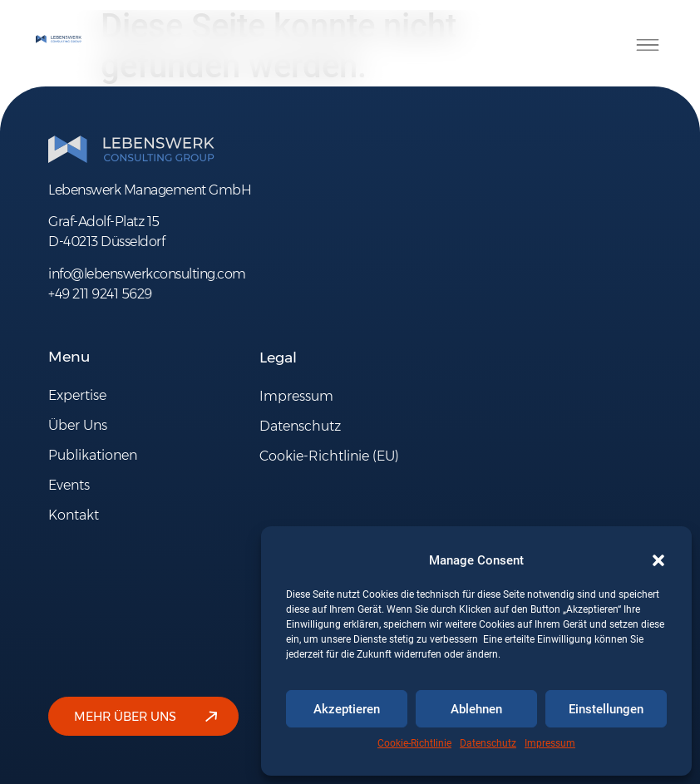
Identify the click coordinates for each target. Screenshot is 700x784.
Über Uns (78, 425)
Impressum (550, 743)
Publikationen (93, 455)
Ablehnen (476, 709)
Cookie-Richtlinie (414, 743)
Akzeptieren (347, 709)
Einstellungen (606, 709)
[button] (658, 560)
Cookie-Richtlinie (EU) (329, 456)
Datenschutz (488, 743)
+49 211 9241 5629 (100, 294)
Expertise (77, 395)
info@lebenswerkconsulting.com (147, 274)
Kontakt (74, 515)
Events (69, 485)
